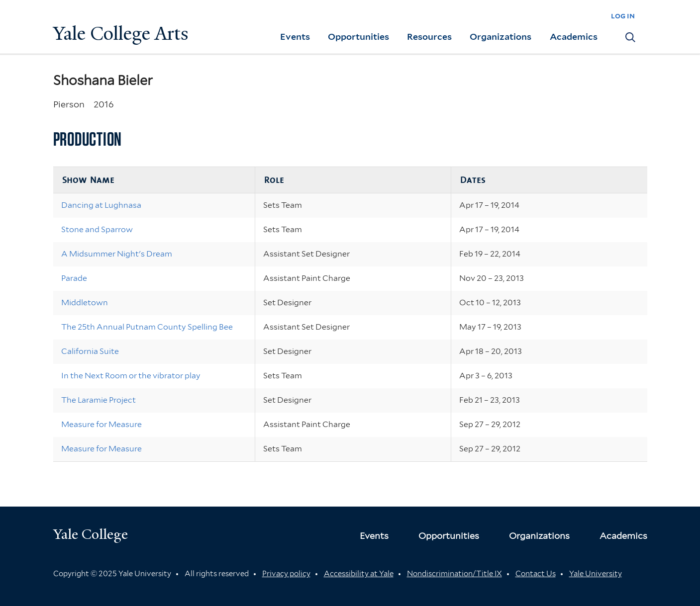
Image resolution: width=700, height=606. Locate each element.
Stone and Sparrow (97, 229)
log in (623, 16)
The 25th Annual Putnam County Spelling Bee (147, 327)
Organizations (500, 37)
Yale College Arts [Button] (121, 34)
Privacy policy (286, 574)
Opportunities (358, 37)
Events (295, 37)
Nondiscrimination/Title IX (454, 574)
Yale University (596, 574)
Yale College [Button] (91, 534)
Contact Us (536, 574)
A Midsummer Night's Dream (117, 254)
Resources (429, 37)
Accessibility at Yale (359, 574)
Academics (574, 37)
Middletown (85, 303)
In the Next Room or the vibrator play (131, 376)
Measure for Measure (101, 424)
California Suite (90, 351)
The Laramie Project (99, 400)
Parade (74, 278)
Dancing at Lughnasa (101, 205)
